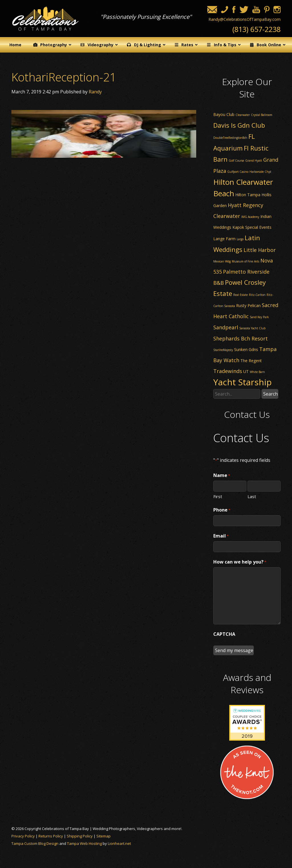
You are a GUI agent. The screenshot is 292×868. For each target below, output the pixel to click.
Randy (95, 92)
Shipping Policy (80, 836)
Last (252, 496)
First (218, 496)
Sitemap (104, 836)
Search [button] (270, 394)
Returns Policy (51, 836)
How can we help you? (240, 562)
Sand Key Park (259, 317)
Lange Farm (224, 239)
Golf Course (236, 161)
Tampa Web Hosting (84, 843)
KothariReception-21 (64, 77)
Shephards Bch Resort (241, 338)
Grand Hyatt (254, 161)
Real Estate (241, 295)
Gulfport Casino (238, 172)
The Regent (251, 361)
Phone (222, 510)
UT (246, 371)
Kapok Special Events (252, 227)
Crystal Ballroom (262, 115)
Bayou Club (224, 114)
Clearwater (243, 115)
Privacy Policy (23, 836)
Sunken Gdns (246, 349)
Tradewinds (228, 371)
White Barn (257, 372)
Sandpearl (226, 327)
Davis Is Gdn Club (239, 125)
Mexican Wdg (222, 261)
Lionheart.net (119, 843)
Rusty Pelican (248, 305)
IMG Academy (250, 217)
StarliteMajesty (223, 350)
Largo (240, 239)
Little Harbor (260, 250)
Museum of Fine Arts (246, 261)
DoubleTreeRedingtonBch (230, 138)
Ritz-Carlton (257, 295)
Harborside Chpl (260, 172)
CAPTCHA (224, 634)
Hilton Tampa (248, 195)
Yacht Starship (243, 382)
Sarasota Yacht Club (252, 328)
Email (221, 536)
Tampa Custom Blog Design (35, 843)
